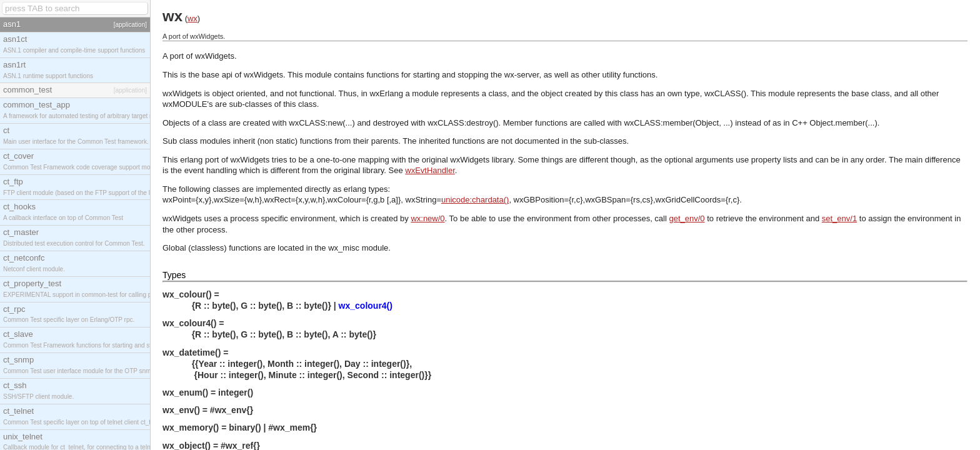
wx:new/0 (427, 218)
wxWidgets (215, 56)
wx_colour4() (366, 306)
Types (174, 275)
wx (192, 18)
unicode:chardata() (475, 200)
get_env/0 (687, 218)
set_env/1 (839, 218)
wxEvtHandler (430, 170)
